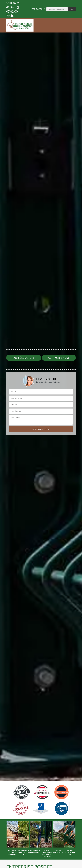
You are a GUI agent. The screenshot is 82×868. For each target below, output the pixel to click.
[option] (12, 838)
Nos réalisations (24, 358)
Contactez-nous (59, 358)
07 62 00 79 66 (13, 12)
